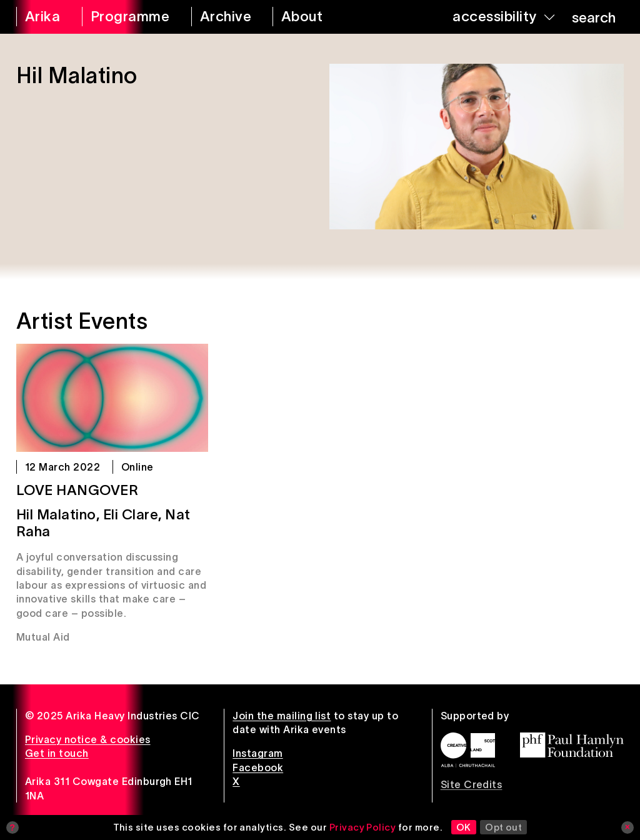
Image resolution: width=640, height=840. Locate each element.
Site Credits (472, 784)
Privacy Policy (363, 827)
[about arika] (316, 17)
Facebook (258, 767)
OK (464, 827)
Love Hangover (77, 490)
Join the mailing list (282, 716)
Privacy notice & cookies (88, 739)
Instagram (257, 753)
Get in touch (57, 753)
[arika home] (41, 17)
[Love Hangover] (112, 398)
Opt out (503, 827)
